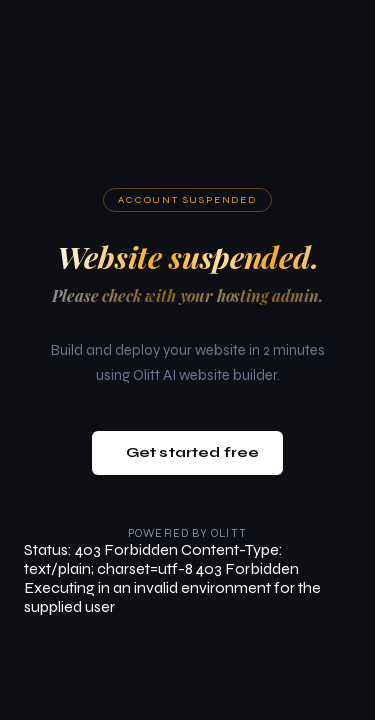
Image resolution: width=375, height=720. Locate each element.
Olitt (229, 533)
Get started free (192, 452)
